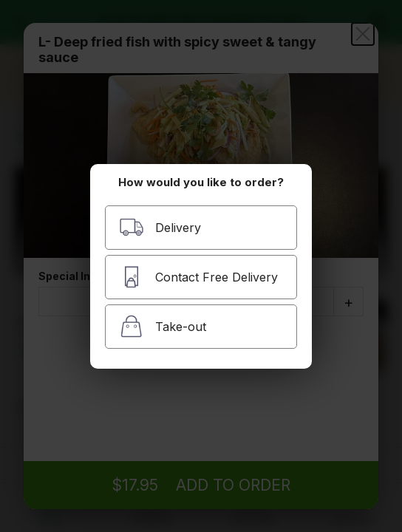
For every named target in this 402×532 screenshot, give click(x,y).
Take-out (163, 326)
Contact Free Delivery (198, 277)
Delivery (160, 227)
